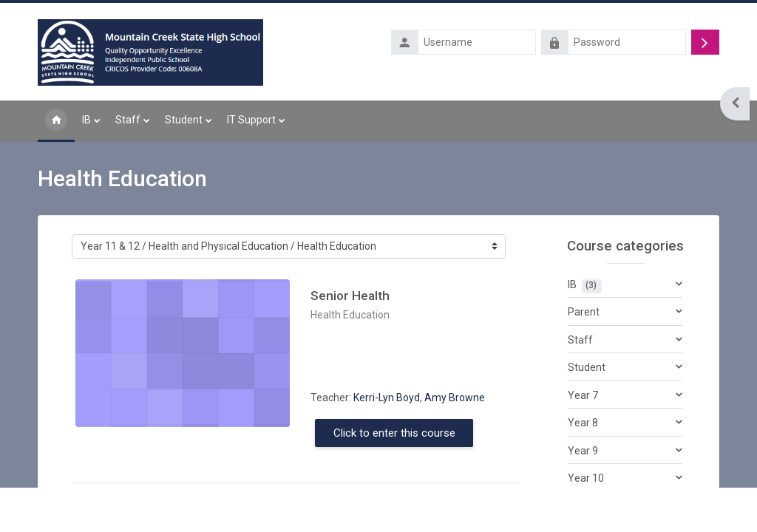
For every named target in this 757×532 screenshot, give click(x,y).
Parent (584, 313)
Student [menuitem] (184, 120)
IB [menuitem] (86, 120)
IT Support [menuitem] (251, 120)
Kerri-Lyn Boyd (387, 398)
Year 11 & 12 (597, 506)
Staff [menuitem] (128, 120)
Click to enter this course (394, 433)
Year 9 (583, 451)
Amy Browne (455, 398)
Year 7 (583, 395)
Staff (580, 340)
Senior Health (350, 296)
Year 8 (583, 423)
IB (572, 284)
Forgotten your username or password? (634, 64)
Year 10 (586, 479)
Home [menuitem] (56, 121)
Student (587, 368)
